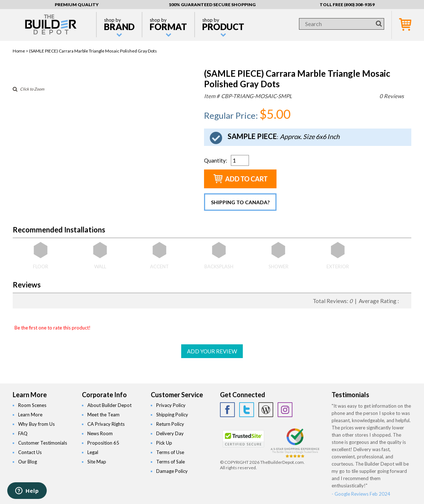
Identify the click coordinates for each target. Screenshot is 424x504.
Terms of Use (170, 452)
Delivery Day (170, 433)
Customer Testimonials (43, 443)
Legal (93, 452)
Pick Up (164, 443)
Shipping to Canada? (240, 202)
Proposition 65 (103, 443)
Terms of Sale (171, 462)
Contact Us (30, 452)
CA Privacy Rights (106, 424)
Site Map (97, 462)
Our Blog (28, 462)
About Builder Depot (109, 405)
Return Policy (170, 424)
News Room (100, 433)
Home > (21, 51)
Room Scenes (32, 405)
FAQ (23, 433)
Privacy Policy (171, 405)
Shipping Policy (172, 415)
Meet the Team (103, 415)
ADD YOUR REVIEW (212, 351)
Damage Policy (172, 471)
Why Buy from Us (36, 424)
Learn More (30, 415)
